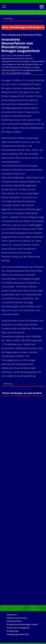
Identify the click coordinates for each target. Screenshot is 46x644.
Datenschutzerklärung (17, 618)
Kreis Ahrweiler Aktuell (22, 56)
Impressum (12, 615)
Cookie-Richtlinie (14, 621)
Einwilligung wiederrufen (18, 634)
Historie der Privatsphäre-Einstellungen (18, 629)
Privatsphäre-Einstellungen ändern (22, 624)
